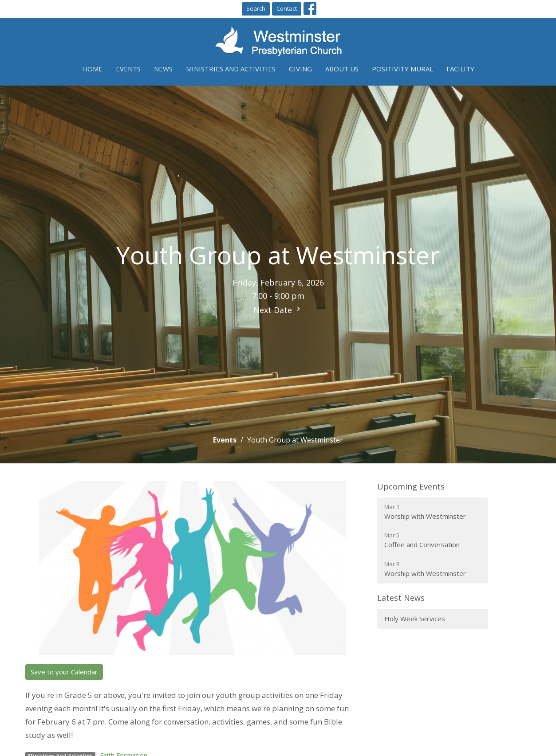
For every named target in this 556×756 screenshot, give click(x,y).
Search (256, 8)
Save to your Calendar (64, 672)
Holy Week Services (415, 619)
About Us (342, 69)
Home (92, 69)
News (163, 69)
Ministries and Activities (231, 69)
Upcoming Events (411, 486)
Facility (460, 69)
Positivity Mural (402, 69)
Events (128, 69)
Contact (287, 8)
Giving (300, 69)
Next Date (278, 310)
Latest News (401, 598)
